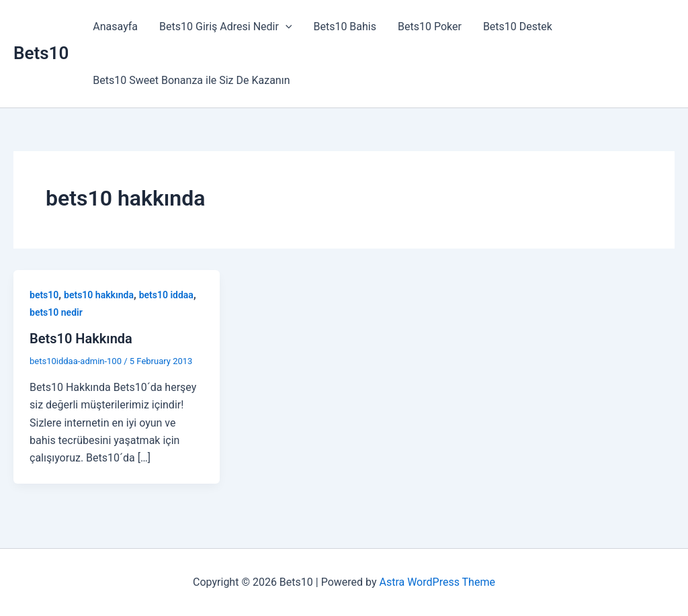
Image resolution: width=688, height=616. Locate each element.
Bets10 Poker (430, 27)
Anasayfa (115, 27)
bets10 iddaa (166, 295)
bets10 (44, 295)
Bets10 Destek (518, 27)
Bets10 (41, 53)
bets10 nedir (56, 312)
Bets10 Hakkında (81, 339)
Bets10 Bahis (345, 27)
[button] (286, 27)
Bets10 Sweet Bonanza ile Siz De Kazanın (191, 80)
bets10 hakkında (99, 295)
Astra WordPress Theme (437, 582)
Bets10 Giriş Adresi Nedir (225, 27)
